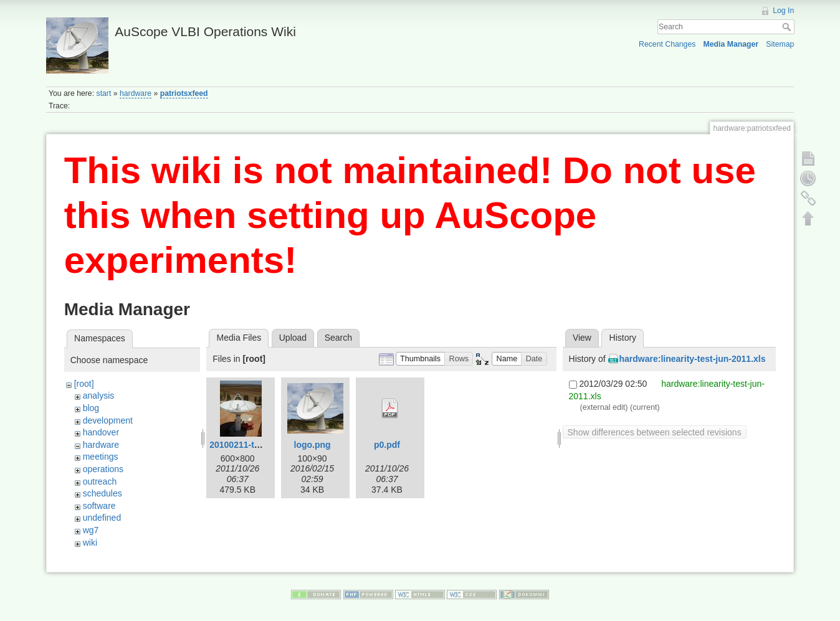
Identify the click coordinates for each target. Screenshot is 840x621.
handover (101, 432)
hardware (136, 93)
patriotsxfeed (184, 93)
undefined (102, 518)
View (582, 338)
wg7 (91, 530)
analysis (99, 396)
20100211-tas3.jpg (247, 445)
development (108, 420)
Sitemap (780, 44)
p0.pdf (387, 445)
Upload (293, 338)
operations (103, 469)
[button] (421, 359)
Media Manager (731, 44)
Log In (783, 11)
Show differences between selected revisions (655, 432)
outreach (100, 481)
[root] (84, 384)
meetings (101, 457)
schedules (103, 493)
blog (91, 408)
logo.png (313, 445)
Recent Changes (667, 44)
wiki (90, 543)
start (104, 93)
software (99, 506)
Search (788, 27)
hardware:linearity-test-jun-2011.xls (693, 359)
